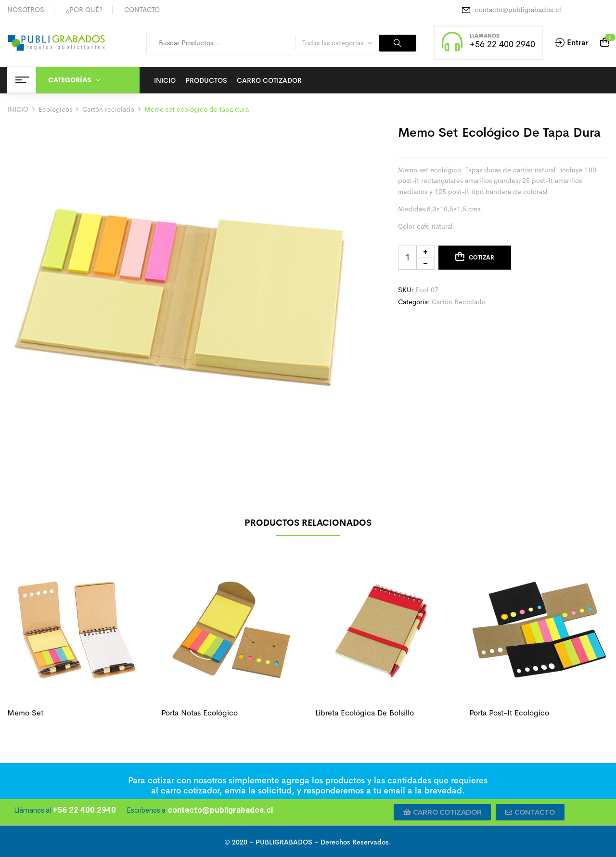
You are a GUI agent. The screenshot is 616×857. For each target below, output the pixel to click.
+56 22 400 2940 (502, 44)
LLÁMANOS (485, 36)
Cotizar (481, 258)
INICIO (18, 109)
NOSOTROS (26, 10)
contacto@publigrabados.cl (518, 10)
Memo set (25, 713)
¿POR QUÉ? (84, 10)
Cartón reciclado (108, 109)
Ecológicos (55, 109)
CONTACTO (142, 10)
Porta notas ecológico (199, 713)
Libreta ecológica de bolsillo (365, 713)
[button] (443, 812)
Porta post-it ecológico (509, 713)
